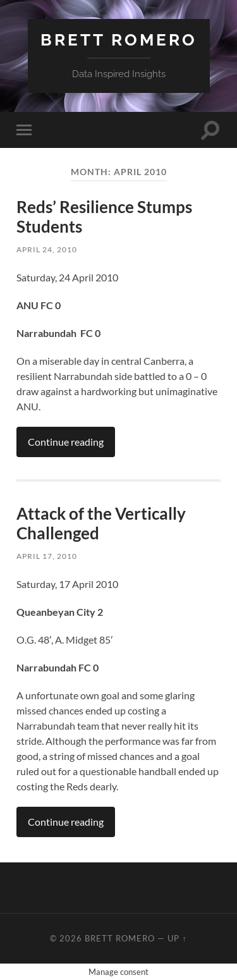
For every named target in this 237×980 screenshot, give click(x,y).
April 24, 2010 (47, 249)
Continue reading (66, 442)
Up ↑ (177, 938)
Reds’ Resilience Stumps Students (104, 217)
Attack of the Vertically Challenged (101, 524)
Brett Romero (119, 40)
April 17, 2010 (47, 556)
